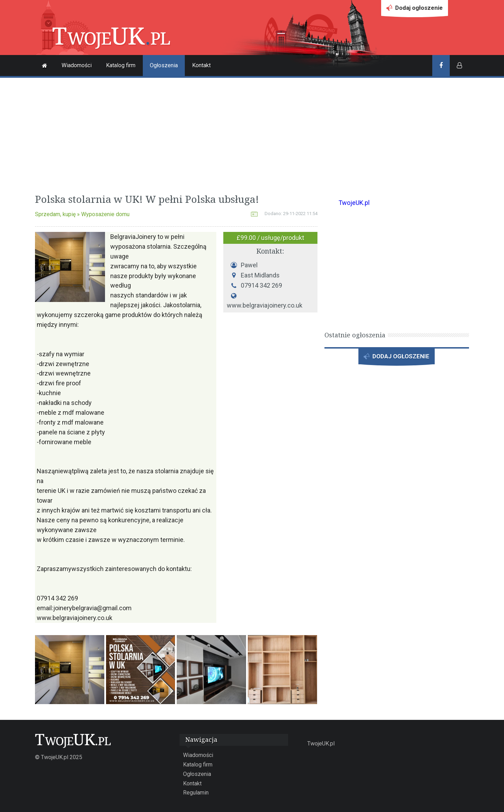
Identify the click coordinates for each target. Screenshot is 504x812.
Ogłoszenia (164, 65)
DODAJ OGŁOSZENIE (397, 358)
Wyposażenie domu (105, 214)
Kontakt (201, 65)
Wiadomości (77, 65)
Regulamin (196, 793)
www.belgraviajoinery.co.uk (265, 306)
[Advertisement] (252, 134)
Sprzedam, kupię (55, 214)
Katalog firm (121, 65)
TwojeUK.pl (354, 203)
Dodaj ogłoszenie (415, 10)
